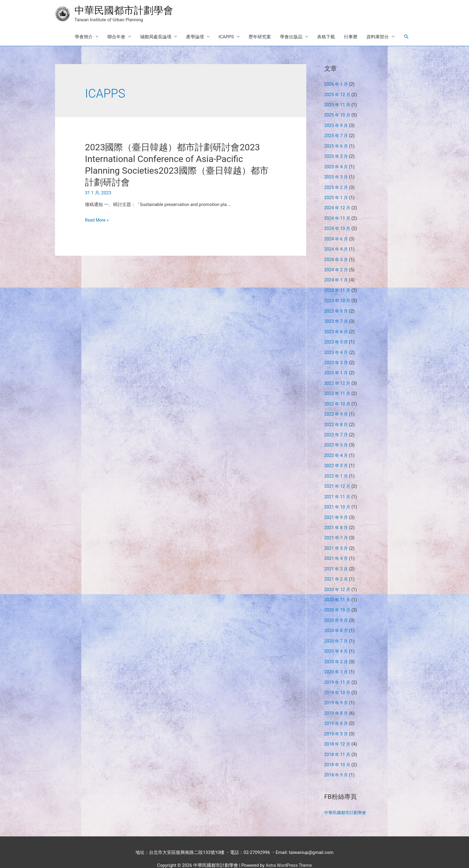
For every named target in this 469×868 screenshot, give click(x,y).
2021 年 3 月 (337, 560)
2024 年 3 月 (337, 257)
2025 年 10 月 (338, 115)
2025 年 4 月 (337, 166)
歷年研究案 (260, 37)
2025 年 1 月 (337, 196)
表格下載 (326, 37)
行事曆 (351, 37)
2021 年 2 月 (337, 570)
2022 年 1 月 (337, 469)
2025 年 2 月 (337, 186)
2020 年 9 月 (337, 610)
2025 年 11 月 (338, 105)
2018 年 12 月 (338, 731)
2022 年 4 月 (337, 449)
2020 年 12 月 (338, 580)
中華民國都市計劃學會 (127, 11)
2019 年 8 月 (337, 701)
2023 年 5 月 (337, 337)
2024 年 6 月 (337, 236)
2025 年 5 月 (337, 155)
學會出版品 (291, 37)
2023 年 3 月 (337, 357)
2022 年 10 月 (338, 398)
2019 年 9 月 (337, 691)
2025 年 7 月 (337, 135)
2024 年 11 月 (338, 216)
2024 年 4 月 (337, 246)
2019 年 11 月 (338, 671)
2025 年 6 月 (337, 146)
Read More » (97, 221)
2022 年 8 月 (337, 418)
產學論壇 (195, 37)
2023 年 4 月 (337, 348)
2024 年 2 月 (337, 267)
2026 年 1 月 (337, 85)
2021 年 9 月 (337, 509)
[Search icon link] (406, 37)
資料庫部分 (378, 37)
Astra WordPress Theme (289, 852)
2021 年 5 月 (337, 540)
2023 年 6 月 (337, 327)
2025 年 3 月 (337, 176)
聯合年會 (116, 37)
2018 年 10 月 (338, 752)
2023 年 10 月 (338, 297)
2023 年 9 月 (337, 307)
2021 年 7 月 (337, 529)
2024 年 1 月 (337, 277)
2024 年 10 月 (338, 226)
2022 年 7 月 (337, 428)
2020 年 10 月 (338, 600)
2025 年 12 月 (338, 95)
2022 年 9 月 (337, 408)
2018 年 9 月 (337, 762)
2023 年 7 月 (337, 317)
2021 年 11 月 (338, 489)
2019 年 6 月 (337, 711)
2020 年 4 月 (337, 640)
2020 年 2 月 (337, 651)
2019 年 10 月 (338, 681)
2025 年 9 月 (337, 125)
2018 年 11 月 (338, 742)
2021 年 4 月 (337, 550)
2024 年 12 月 (338, 206)
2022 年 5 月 (337, 438)
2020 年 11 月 (338, 590)
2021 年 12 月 (338, 479)
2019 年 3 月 (337, 721)
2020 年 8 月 (337, 620)
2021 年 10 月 (338, 499)
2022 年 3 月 (337, 459)
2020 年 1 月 (337, 661)
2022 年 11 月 (338, 388)
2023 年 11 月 (338, 287)
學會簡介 (84, 37)
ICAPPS (226, 37)
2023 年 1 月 (337, 368)
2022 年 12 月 (338, 378)
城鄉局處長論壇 (156, 37)
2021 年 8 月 (337, 519)
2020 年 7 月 (337, 631)
